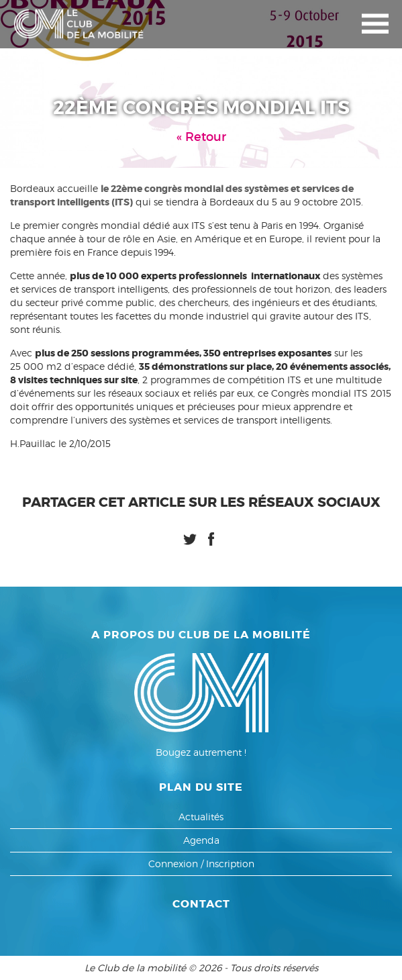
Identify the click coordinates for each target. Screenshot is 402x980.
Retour (206, 137)
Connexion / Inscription (201, 864)
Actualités (201, 817)
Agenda (201, 840)
